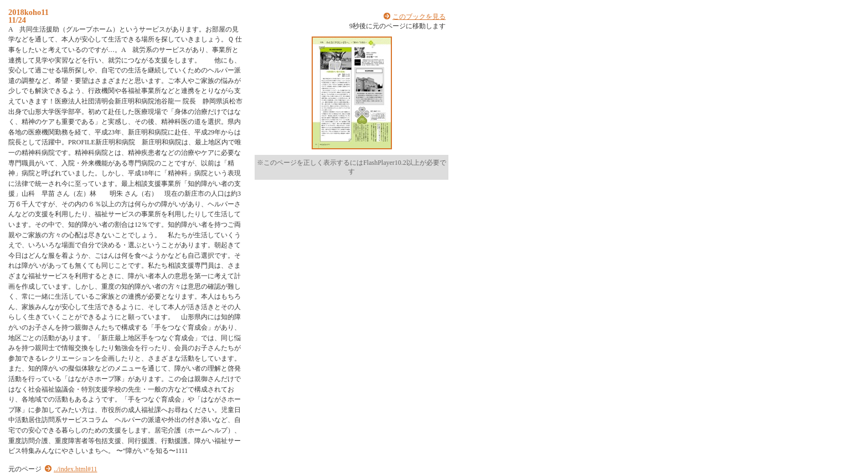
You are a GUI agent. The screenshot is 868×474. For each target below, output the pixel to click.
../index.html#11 (76, 469)
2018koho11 (29, 12)
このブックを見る (419, 17)
